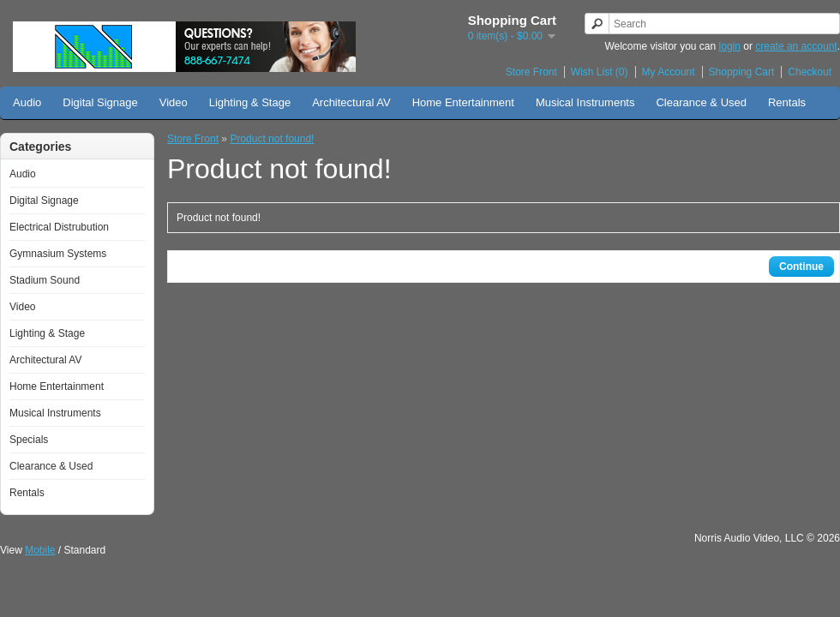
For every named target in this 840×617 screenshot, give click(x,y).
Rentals (787, 102)
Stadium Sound (45, 280)
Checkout (810, 72)
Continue (801, 267)
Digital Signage (100, 102)
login (730, 46)
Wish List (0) (600, 72)
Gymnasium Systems (58, 254)
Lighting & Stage (250, 102)
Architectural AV (351, 102)
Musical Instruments (585, 102)
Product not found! (272, 139)
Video (174, 102)
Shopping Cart (742, 72)
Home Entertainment (463, 102)
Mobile (40, 550)
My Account (669, 72)
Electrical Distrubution (59, 227)
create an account (796, 46)
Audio (27, 102)
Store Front (531, 72)
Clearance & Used (701, 102)
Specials (29, 440)
